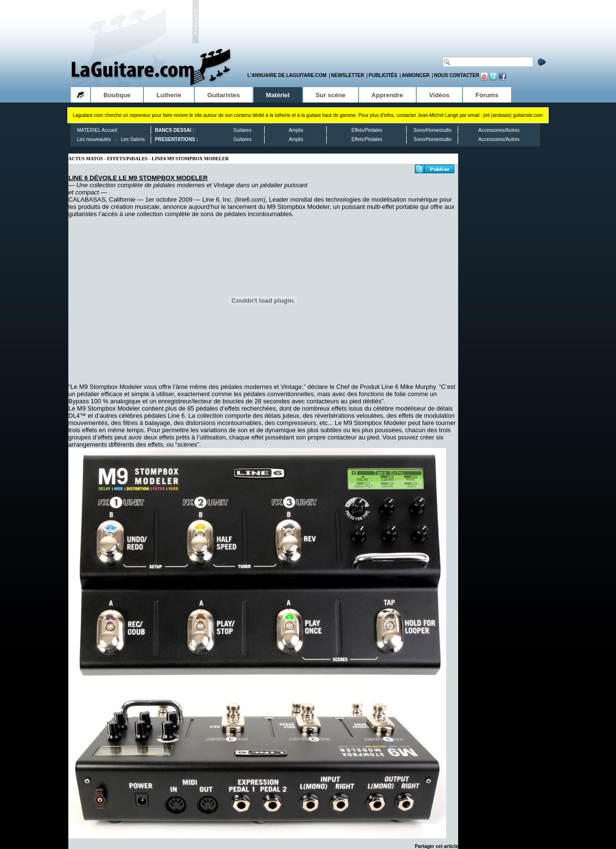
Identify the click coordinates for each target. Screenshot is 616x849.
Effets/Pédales (367, 130)
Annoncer (416, 75)
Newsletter (348, 75)
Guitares (243, 130)
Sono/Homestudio (433, 130)
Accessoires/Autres (499, 130)
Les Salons (133, 139)
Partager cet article (436, 846)
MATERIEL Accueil (97, 130)
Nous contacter (457, 75)
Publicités (383, 75)
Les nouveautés (94, 139)
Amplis (296, 130)
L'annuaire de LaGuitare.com (287, 75)
